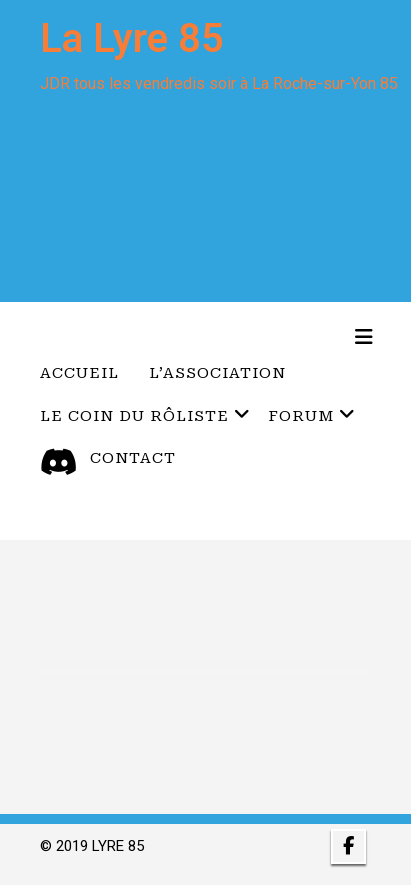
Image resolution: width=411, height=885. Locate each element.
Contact (133, 458)
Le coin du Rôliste (145, 415)
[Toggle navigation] (364, 337)
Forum (312, 415)
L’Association (217, 373)
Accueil (79, 373)
